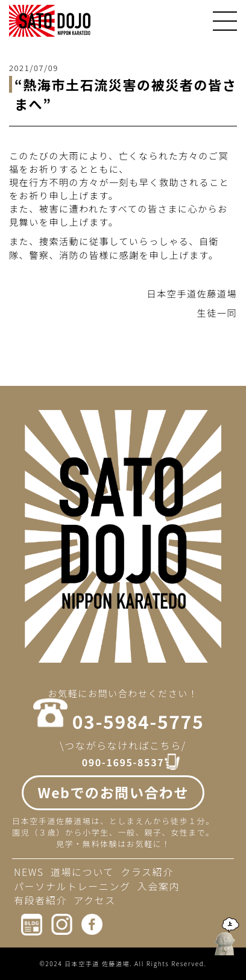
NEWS (29, 872)
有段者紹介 (40, 900)
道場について (82, 872)
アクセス (95, 900)
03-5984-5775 (138, 721)
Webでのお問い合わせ (113, 792)
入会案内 (159, 886)
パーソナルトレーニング (72, 886)
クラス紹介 (147, 872)
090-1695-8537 (123, 762)
